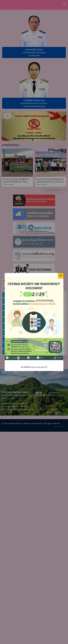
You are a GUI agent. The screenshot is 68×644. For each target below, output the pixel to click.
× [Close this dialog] (61, 276)
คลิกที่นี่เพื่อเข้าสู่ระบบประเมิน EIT (34, 367)
